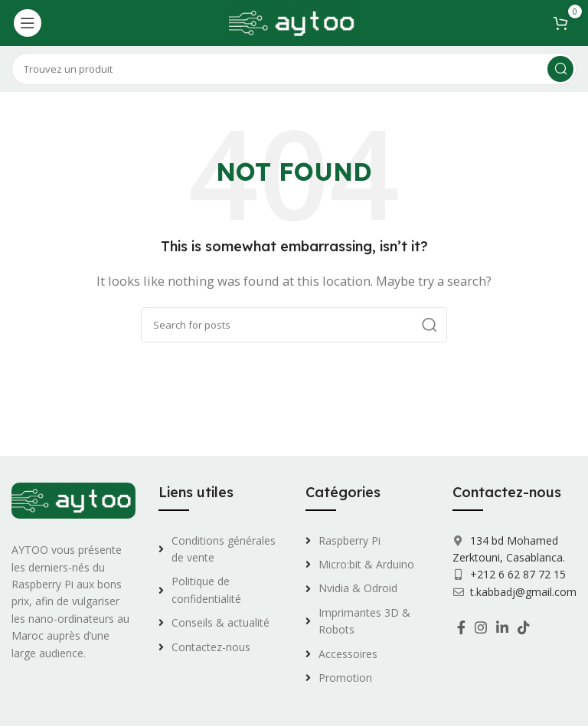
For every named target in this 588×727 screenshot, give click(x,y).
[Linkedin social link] (502, 627)
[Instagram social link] (481, 627)
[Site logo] (294, 21)
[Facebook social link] (461, 627)
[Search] (294, 69)
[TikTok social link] (524, 627)
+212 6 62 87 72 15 (516, 574)
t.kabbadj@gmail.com (523, 592)
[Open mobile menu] (28, 23)
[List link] (220, 550)
